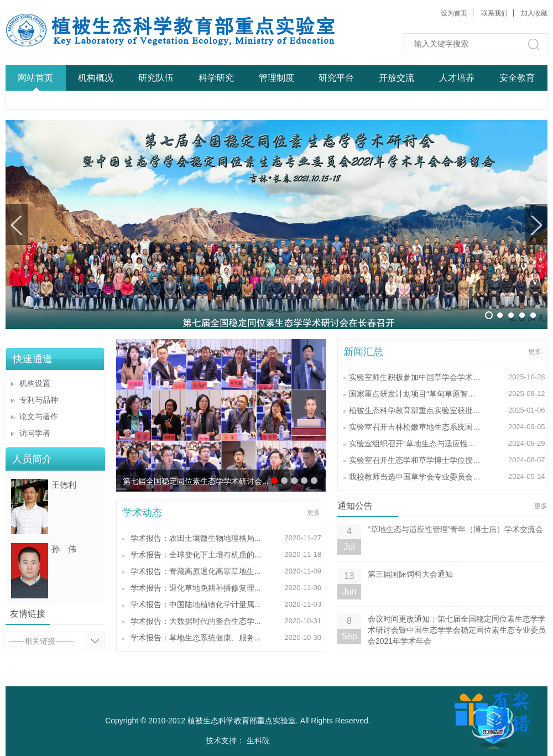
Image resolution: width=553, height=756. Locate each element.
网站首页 (35, 78)
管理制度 (276, 78)
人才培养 (457, 78)
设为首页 (454, 13)
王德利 (64, 485)
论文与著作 (39, 416)
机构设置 (35, 383)
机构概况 (96, 78)
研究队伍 (156, 78)
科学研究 (216, 78)
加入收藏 (534, 13)
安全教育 (517, 78)
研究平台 (336, 78)
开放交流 (397, 78)
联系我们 (494, 13)
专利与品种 (39, 400)
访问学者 (35, 433)
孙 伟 (64, 549)
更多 (314, 513)
